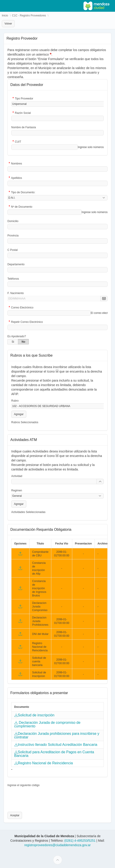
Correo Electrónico (22, 308)
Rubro (15, 401)
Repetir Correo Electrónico (27, 322)
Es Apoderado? (17, 336)
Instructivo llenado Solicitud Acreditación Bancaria (57, 745)
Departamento (16, 264)
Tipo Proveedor (24, 99)
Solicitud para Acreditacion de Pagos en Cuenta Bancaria (54, 754)
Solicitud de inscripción (36, 715)
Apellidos (17, 178)
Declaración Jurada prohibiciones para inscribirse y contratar (57, 735)
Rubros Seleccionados (25, 422)
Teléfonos (13, 279)
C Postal (12, 250)
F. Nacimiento (16, 293)
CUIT (18, 142)
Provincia (13, 236)
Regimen (17, 490)
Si (13, 342)
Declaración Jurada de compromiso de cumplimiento (47, 724)
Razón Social (23, 113)
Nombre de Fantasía (24, 127)
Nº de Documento (22, 207)
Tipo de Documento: (23, 193)
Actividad (17, 476)
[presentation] (42, 797)
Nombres (17, 164)
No (23, 342)
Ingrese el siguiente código (24, 785)
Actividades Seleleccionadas (28, 512)
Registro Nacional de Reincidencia (45, 763)
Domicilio (13, 221)
